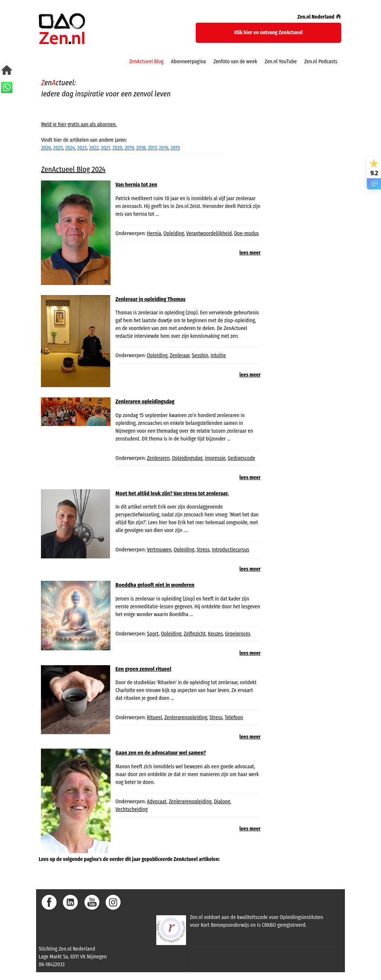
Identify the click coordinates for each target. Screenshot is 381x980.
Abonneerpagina (188, 62)
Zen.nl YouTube (281, 62)
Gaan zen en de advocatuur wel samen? (161, 753)
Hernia (154, 233)
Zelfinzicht (195, 634)
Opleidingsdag (187, 458)
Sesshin (200, 356)
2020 (117, 148)
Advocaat (157, 802)
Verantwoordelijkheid (209, 233)
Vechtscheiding (131, 809)
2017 (152, 148)
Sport (153, 634)
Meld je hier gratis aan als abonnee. (79, 124)
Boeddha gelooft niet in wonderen (155, 585)
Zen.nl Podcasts (321, 62)
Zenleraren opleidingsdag (145, 401)
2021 (105, 148)
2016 (164, 148)
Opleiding (174, 233)
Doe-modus (246, 233)
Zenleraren (158, 458)
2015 (175, 148)
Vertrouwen (159, 550)
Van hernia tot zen (136, 185)
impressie (215, 458)
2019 (129, 148)
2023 (82, 148)
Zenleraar (180, 356)
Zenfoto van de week (235, 62)
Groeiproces (238, 634)
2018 (141, 148)
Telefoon (234, 718)
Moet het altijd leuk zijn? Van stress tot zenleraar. (172, 493)
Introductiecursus (230, 550)
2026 (46, 148)
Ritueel (155, 718)
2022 (94, 148)
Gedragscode (241, 458)
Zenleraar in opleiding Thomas (150, 299)
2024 (70, 148)
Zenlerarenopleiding (186, 718)
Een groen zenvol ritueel (143, 669)
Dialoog (222, 802)
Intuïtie (218, 356)
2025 (58, 148)
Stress (203, 550)
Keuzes (215, 634)
